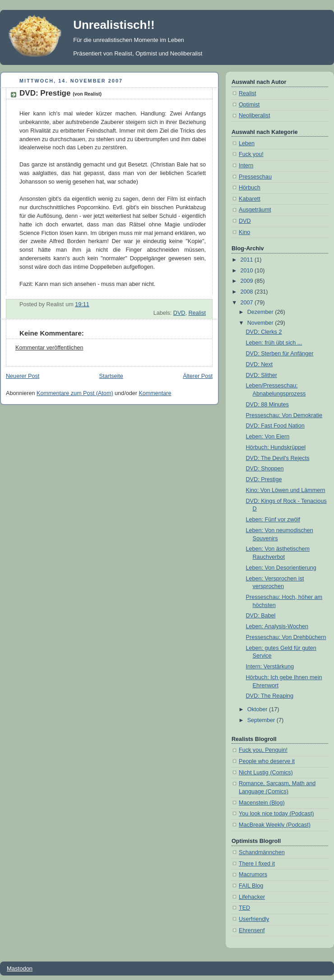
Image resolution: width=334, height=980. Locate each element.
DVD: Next (260, 364)
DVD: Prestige (60, 93)
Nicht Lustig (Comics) (266, 773)
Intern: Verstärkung (270, 667)
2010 (248, 271)
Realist (197, 313)
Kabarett (250, 199)
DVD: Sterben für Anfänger (280, 354)
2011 (248, 260)
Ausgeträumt (255, 210)
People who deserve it (267, 761)
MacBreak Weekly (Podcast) (275, 825)
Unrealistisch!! (114, 25)
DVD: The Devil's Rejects (278, 458)
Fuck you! (251, 154)
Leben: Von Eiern (268, 437)
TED (244, 908)
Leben (247, 143)
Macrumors (253, 874)
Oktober (258, 709)
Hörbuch (250, 188)
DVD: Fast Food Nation (275, 426)
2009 (248, 281)
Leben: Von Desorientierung (281, 568)
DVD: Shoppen (265, 469)
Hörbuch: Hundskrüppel (276, 447)
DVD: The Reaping (270, 696)
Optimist (249, 105)
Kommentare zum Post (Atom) (75, 393)
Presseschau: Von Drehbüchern (286, 637)
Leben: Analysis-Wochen (277, 626)
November (261, 323)
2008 (248, 292)
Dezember (261, 312)
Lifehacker (252, 897)
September (262, 720)
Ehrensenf (252, 930)
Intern (246, 166)
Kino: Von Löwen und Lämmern (286, 490)
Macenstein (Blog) (262, 803)
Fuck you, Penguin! (263, 750)
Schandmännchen (262, 852)
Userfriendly (254, 919)
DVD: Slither (262, 375)
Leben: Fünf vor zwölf (273, 520)
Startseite (111, 376)
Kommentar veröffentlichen (49, 348)
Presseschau (255, 177)
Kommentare (155, 393)
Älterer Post (198, 376)
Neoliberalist (254, 115)
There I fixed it (257, 864)
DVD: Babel (261, 616)
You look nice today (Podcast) (276, 814)
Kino (244, 232)
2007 (248, 303)
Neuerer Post (23, 376)
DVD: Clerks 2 (264, 332)
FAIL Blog (251, 886)
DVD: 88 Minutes (267, 405)
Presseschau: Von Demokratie (284, 415)
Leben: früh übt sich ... (274, 343)
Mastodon (20, 968)
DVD (179, 313)
